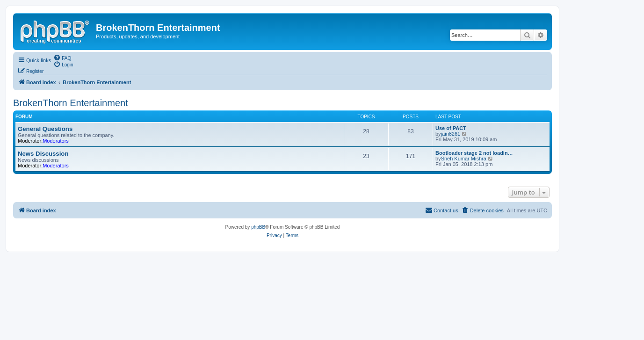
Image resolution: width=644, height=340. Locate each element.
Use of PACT (451, 128)
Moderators (56, 141)
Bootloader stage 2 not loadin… (474, 153)
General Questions (45, 129)
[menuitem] (62, 58)
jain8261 (451, 134)
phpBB (258, 227)
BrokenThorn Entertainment (71, 103)
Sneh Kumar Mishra (464, 159)
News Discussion (43, 154)
